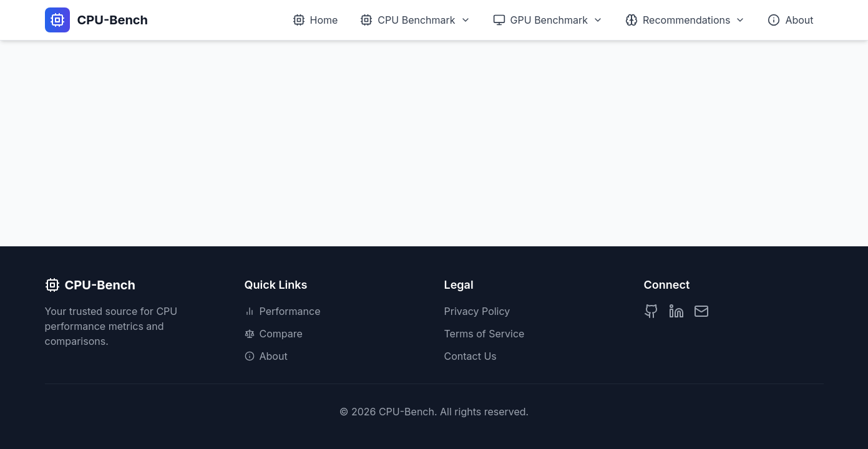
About (266, 356)
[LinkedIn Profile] (676, 311)
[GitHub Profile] (651, 311)
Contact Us (471, 356)
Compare (274, 334)
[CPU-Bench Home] (97, 20)
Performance (283, 311)
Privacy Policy (477, 311)
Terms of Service (485, 334)
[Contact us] (701, 311)
